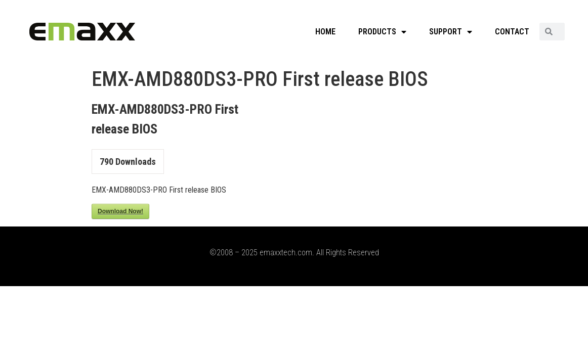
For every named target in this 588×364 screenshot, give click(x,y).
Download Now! (120, 211)
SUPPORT (451, 32)
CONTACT (512, 32)
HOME (325, 32)
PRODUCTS (382, 32)
